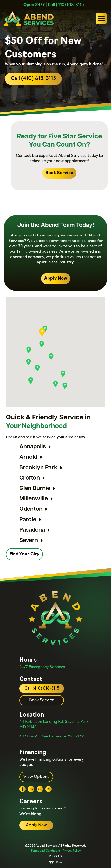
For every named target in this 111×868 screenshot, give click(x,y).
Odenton (31, 509)
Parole (28, 520)
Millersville (34, 499)
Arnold (28, 457)
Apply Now (56, 278)
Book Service (59, 173)
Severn (29, 541)
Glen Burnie (35, 489)
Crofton (30, 478)
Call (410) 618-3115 (33, 79)
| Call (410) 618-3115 (54, 5)
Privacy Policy (72, 851)
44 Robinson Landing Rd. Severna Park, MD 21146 (54, 724)
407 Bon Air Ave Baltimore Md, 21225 (52, 737)
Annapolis (33, 447)
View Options (36, 777)
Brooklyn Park (38, 468)
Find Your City (24, 554)
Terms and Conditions (46, 851)
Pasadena (32, 530)
